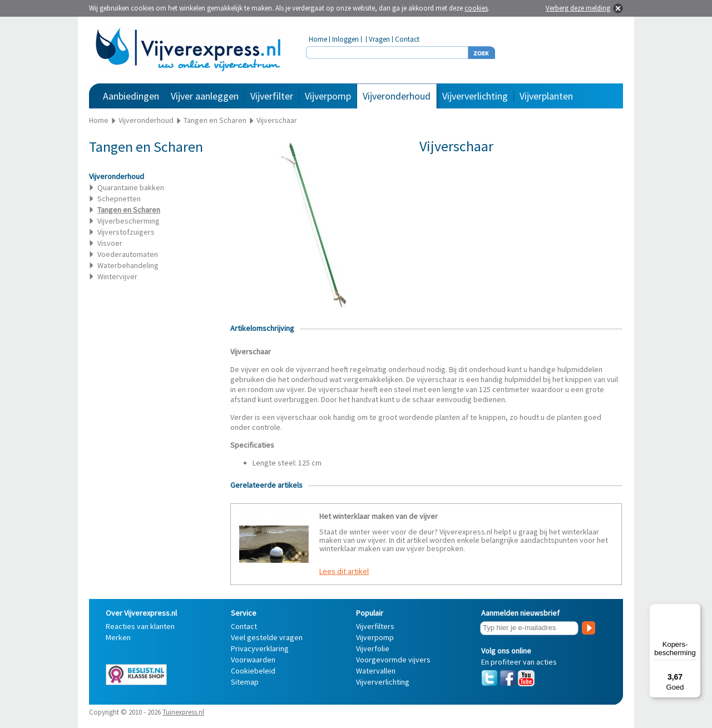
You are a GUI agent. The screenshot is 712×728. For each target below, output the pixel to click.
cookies (476, 8)
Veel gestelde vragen (267, 637)
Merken (118, 637)
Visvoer (110, 243)
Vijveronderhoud (397, 96)
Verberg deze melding (578, 8)
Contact (407, 39)
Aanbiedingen (131, 96)
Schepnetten (119, 199)
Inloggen (345, 39)
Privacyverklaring (260, 648)
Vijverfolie (373, 648)
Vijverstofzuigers (126, 232)
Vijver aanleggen (205, 96)
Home (318, 39)
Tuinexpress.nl (183, 712)
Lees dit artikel (344, 571)
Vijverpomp (328, 96)
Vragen (379, 39)
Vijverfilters (375, 626)
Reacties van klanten (140, 626)
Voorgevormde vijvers (393, 660)
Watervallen (376, 671)
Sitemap (245, 682)
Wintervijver (117, 276)
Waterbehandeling (128, 265)
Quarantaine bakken (131, 187)
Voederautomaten (128, 254)
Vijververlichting (475, 96)
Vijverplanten (546, 96)
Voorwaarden (253, 660)
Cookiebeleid (253, 671)
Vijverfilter (272, 96)
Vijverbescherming (128, 221)
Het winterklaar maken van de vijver (379, 516)
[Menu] (694, 610)
